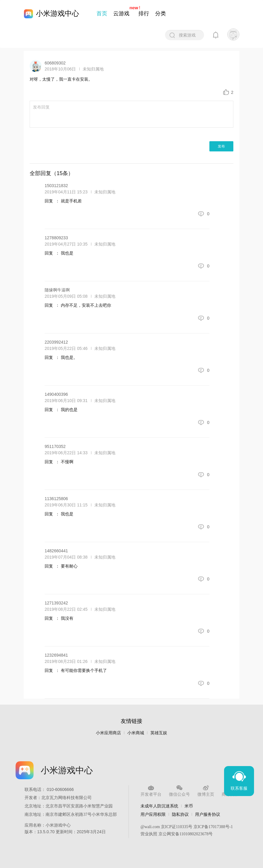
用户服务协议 (208, 814)
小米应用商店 (108, 733)
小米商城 (136, 733)
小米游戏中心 (58, 13)
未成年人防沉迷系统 (159, 806)
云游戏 (121, 13)
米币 (189, 806)
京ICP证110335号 (177, 827)
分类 (161, 13)
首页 (102, 13)
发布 (221, 146)
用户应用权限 (153, 814)
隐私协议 (180, 814)
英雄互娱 (159, 733)
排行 (144, 13)
